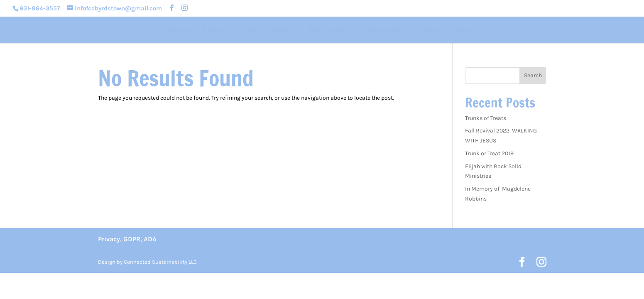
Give (466, 31)
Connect (385, 31)
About (215, 31)
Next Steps (268, 31)
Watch (433, 31)
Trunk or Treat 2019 (489, 153)
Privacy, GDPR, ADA (127, 239)
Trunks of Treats (486, 118)
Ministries (329, 31)
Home (181, 31)
